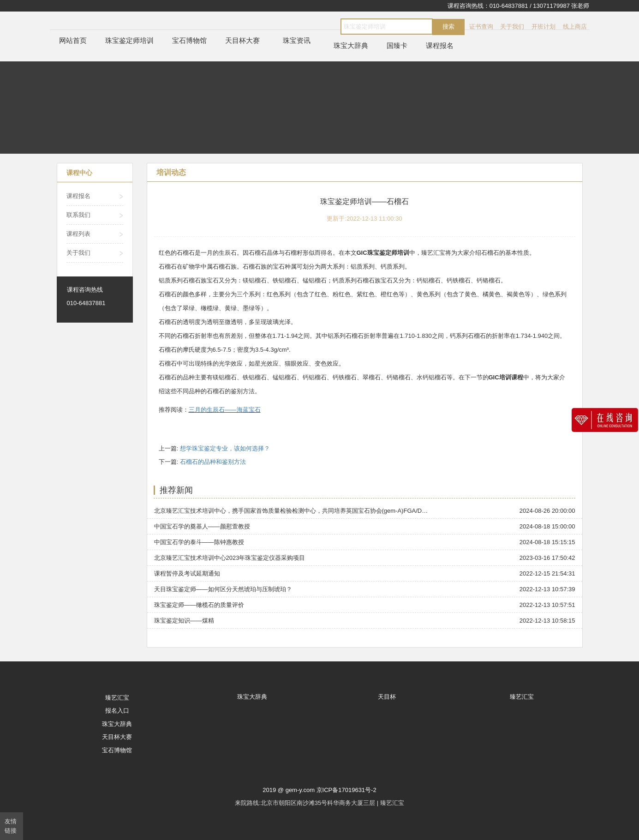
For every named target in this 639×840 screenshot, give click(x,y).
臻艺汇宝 (117, 698)
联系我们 (78, 215)
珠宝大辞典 (351, 45)
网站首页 (73, 40)
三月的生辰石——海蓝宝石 (225, 410)
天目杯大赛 (242, 40)
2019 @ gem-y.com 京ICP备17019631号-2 (319, 790)
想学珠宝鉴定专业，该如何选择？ (225, 448)
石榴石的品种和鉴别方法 (213, 462)
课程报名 (440, 45)
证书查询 (481, 27)
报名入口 (117, 711)
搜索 (448, 27)
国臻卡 (397, 45)
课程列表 (78, 234)
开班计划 (543, 27)
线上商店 (575, 27)
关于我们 (512, 27)
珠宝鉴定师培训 (129, 40)
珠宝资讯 (297, 40)
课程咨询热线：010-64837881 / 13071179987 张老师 (519, 6)
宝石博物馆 (189, 40)
